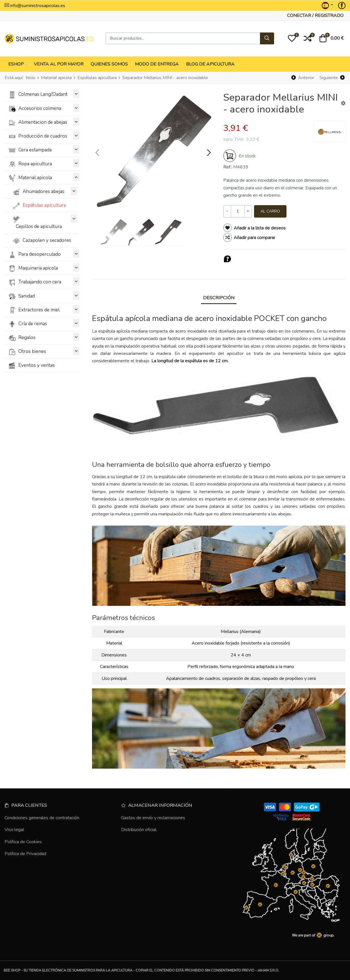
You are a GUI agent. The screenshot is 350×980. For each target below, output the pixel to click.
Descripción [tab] (219, 298)
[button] (292, 38)
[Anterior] (303, 78)
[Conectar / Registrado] (315, 16)
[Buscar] (267, 38)
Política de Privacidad (25, 854)
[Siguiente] (332, 78)
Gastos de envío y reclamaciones (153, 818)
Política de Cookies (23, 842)
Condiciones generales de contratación (42, 818)
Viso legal (14, 830)
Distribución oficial (139, 830)
